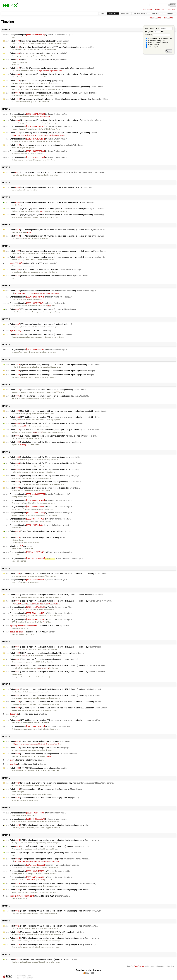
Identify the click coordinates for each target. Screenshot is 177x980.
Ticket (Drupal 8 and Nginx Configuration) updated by (35, 537)
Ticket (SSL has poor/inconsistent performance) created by (39, 334)
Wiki (103, 13)
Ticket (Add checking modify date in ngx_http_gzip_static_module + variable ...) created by (51, 133)
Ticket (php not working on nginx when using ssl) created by (55, 172)
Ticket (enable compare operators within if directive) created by (44, 269)
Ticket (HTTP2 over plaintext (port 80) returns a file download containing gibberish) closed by (55, 230)
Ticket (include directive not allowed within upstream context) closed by (47, 276)
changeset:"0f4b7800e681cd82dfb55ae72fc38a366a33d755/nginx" (36, 861)
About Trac (171, 10)
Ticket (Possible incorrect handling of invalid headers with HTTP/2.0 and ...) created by (53, 695)
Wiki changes (152, 47)
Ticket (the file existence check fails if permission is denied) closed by (46, 390)
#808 (29, 232)
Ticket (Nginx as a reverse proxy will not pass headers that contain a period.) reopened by (51, 371)
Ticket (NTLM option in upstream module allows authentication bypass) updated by (47, 825)
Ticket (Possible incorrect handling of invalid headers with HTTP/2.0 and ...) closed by (55, 595)
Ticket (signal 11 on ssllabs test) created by (35, 81)
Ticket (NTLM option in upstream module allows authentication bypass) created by (51, 945)
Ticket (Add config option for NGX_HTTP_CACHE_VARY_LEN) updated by (47, 846)
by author (157, 35)
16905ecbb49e (31, 880)
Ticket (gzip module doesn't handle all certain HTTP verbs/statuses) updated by (50, 47)
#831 (44, 622)
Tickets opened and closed (157, 43)
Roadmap (125, 13)
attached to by (32, 263)
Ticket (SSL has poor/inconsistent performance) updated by (39, 324)
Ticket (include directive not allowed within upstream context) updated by (51, 291)
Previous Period (155, 17)
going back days (154, 32)
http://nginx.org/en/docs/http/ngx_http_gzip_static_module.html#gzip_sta (38, 135)
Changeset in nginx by (39, 35)
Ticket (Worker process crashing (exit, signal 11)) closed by (43, 853)
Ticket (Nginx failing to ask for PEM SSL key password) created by (43, 476)
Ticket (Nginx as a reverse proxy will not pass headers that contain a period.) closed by (53, 365)
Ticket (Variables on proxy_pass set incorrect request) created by (43, 488)
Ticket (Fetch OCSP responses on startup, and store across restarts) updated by (50, 68)
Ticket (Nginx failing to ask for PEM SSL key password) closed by (44, 463)
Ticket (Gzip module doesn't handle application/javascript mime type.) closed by (52, 430)
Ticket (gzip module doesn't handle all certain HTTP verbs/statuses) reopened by (50, 187)
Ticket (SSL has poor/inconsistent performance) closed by (41, 309)
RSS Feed (90, 973)
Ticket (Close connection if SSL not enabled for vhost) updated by (44, 789)
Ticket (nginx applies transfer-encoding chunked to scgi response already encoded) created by (56, 257)
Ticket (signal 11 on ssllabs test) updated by (36, 59)
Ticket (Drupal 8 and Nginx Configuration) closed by (38, 531)
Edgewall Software (27, 978)
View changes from (159, 28)
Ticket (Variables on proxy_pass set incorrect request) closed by (43, 482)
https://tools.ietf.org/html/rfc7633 (49, 71)
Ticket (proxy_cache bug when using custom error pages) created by (60, 783)
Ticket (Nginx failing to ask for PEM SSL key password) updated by (44, 423)
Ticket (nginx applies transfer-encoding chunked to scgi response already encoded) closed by (55, 251)
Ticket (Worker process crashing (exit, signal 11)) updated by (48, 859)
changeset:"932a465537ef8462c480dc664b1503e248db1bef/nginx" (37, 603)
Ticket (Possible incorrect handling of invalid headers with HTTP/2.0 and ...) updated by (59, 601)
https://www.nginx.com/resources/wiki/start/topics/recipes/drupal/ (36, 744)
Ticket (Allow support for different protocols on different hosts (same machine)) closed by (54, 87)
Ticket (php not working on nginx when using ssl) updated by (44, 145)
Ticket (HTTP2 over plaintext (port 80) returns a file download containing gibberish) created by (55, 236)
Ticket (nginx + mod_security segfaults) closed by (37, 41)
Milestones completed (155, 41)
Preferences (148, 10)
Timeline (113, 13)
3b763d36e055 (45, 117)
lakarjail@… (23, 426)
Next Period (168, 17)
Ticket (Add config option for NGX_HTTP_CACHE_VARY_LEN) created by (45, 932)
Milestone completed (19, 546)
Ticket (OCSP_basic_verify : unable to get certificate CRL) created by (43, 659)
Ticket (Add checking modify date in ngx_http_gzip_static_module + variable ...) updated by (54, 74)
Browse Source (140, 13)
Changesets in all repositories (159, 38)
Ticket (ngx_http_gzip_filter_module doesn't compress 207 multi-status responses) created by (55, 215)
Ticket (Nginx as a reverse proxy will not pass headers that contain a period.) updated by (51, 375)
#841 (20, 205)
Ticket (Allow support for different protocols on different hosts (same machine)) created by (57, 99)
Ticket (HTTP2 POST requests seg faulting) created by (36, 768)
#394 (42, 211)
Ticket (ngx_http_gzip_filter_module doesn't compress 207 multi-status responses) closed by (55, 209)
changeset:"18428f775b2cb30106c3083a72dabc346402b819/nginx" (37, 293)
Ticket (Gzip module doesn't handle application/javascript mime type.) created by (51, 436)
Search (170, 13)
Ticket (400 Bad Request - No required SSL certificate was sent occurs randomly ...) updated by (56, 411)
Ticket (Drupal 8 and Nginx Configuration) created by (38, 748)
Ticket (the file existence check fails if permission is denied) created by (47, 396)
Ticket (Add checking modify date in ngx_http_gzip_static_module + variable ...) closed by (54, 120)
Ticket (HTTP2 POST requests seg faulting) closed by (41, 754)
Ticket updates (153, 45)
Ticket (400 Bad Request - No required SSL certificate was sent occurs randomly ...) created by (53, 720)
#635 (49, 306)
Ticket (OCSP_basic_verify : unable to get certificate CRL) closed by (45, 653)
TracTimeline (139, 966)
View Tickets (157, 13)
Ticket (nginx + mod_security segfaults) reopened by (37, 53)
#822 (49, 756)
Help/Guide (160, 10)
